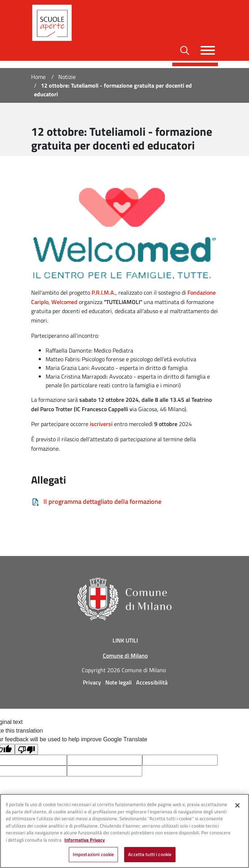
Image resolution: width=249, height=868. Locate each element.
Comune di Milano (125, 656)
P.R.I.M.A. (104, 292)
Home (38, 77)
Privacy (92, 682)
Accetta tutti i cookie (150, 854)
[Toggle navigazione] (208, 50)
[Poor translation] (26, 749)
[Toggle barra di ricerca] (185, 50)
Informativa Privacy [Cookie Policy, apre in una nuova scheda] (85, 840)
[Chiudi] (237, 805)
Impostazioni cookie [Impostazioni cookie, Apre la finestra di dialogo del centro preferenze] (93, 854)
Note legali (119, 682)
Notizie (67, 77)
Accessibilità (152, 682)
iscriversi (101, 424)
